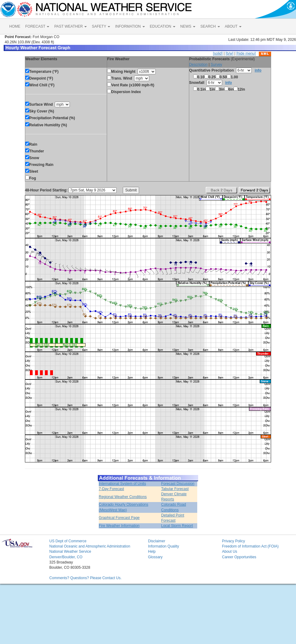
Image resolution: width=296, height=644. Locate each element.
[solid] (218, 53)
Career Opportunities (239, 557)
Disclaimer (157, 541)
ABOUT (233, 26)
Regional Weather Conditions (123, 497)
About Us (229, 552)
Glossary (155, 557)
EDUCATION (163, 26)
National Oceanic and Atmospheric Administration (90, 546)
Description (198, 65)
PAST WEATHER (70, 26)
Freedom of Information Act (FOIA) (250, 546)
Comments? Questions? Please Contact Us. (85, 578)
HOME (15, 26)
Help (152, 552)
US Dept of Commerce (68, 541)
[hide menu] (246, 53)
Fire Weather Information (119, 526)
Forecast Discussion (178, 484)
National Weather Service (70, 552)
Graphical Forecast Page (119, 518)
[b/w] (229, 53)
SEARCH (210, 26)
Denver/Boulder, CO (66, 557)
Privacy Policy (233, 541)
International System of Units (122, 484)
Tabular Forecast (175, 489)
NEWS (188, 26)
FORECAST (37, 26)
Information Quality (164, 546)
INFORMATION (130, 26)
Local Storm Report (177, 526)
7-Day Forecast (111, 489)
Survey (216, 65)
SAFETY (101, 26)
